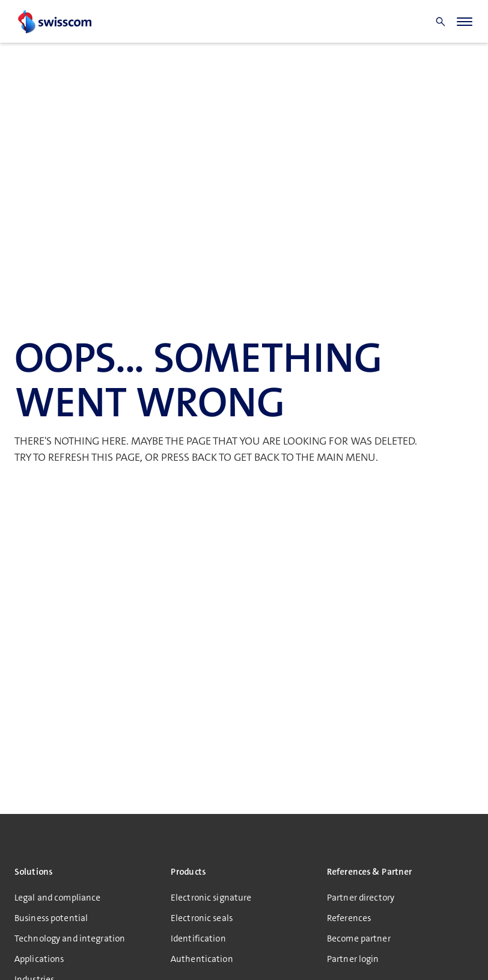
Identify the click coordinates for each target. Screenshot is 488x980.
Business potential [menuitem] (51, 918)
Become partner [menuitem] (359, 938)
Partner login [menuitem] (353, 959)
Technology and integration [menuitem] (70, 938)
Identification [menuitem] (198, 938)
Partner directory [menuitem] (361, 898)
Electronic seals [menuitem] (202, 918)
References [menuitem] (349, 918)
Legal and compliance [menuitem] (57, 898)
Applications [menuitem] (39, 959)
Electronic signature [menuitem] (211, 898)
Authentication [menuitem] (202, 959)
